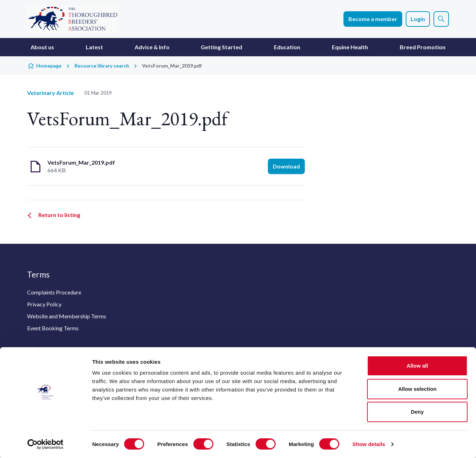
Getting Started (221, 47)
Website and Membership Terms (67, 316)
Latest (94, 47)
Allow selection (417, 389)
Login (418, 19)
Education (287, 47)
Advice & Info (152, 47)
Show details (369, 444)
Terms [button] (38, 274)
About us (42, 47)
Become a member (373, 19)
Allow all (417, 366)
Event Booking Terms (53, 328)
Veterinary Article (50, 93)
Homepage (49, 66)
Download (286, 166)
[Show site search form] (441, 19)
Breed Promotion (423, 47)
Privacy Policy (44, 304)
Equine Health (350, 47)
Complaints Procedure (54, 292)
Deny (417, 412)
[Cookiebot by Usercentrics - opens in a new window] (46, 444)
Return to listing (59, 215)
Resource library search (102, 66)
